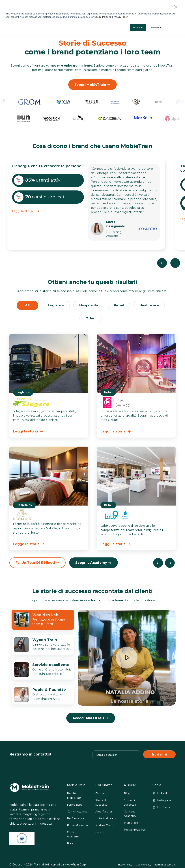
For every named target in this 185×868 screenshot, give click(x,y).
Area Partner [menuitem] (104, 813)
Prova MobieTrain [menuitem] (78, 827)
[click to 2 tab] (43, 646)
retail (119, 305)
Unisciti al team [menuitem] (106, 820)
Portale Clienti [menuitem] (105, 827)
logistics (55, 305)
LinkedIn (161, 795)
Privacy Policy (121, 17)
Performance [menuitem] (76, 820)
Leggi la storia (26, 211)
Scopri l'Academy (94, 564)
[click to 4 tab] (43, 696)
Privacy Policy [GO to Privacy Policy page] (118, 866)
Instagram (162, 802)
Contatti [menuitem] (101, 834)
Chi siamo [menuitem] (102, 795)
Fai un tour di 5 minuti (38, 564)
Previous (162, 263)
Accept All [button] (138, 27)
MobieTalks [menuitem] (131, 824)
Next (176, 263)
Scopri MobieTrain (92, 85)
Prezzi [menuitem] (71, 845)
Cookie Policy (101, 17)
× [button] (176, 7)
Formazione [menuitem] (75, 806)
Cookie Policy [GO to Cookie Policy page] (139, 866)
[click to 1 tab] (43, 621)
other (91, 319)
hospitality (89, 305)
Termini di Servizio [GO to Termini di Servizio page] (164, 866)
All (26, 305)
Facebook (161, 809)
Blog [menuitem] (127, 795)
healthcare (150, 305)
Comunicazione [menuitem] (77, 813)
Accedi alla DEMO (91, 720)
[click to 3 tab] (43, 671)
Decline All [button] (157, 27)
